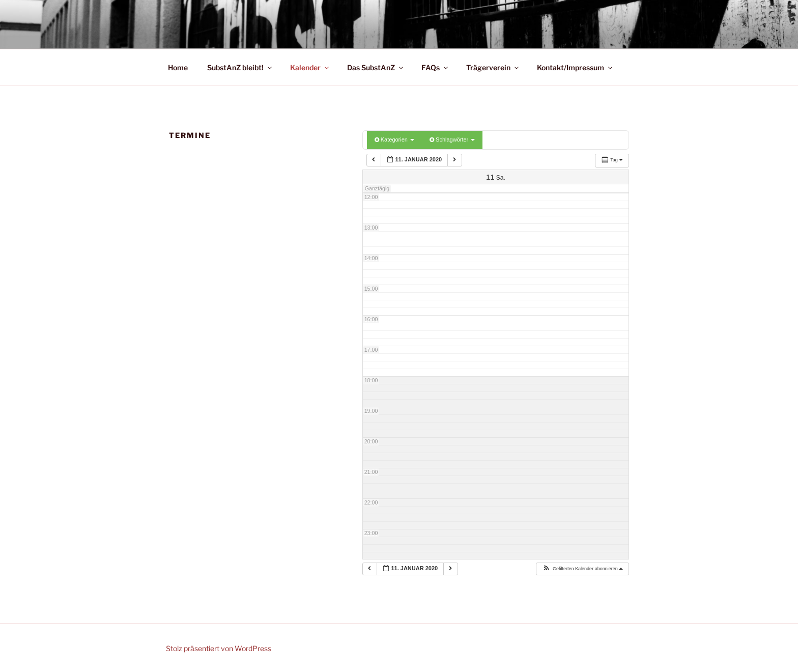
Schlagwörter (452, 139)
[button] (582, 569)
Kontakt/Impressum (575, 67)
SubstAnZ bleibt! (240, 67)
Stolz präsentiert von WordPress (219, 648)
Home (178, 67)
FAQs (435, 67)
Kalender (310, 67)
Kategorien (394, 139)
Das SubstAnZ (376, 67)
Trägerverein (493, 67)
